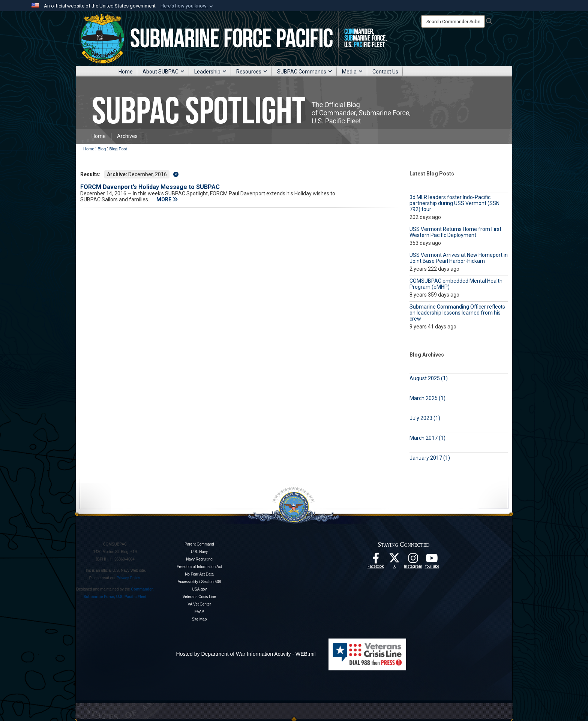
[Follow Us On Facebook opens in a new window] (376, 560)
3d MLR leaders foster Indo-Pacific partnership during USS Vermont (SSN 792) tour (454, 203)
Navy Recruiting (199, 559)
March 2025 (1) (427, 398)
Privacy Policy (128, 578)
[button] (187, 6)
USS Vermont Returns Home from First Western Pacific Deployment (455, 232)
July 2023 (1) (425, 418)
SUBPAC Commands (305, 72)
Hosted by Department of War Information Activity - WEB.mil (246, 654)
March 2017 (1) (427, 438)
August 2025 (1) (429, 378)
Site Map (199, 619)
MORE (167, 199)
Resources (252, 72)
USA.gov (199, 589)
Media (352, 72)
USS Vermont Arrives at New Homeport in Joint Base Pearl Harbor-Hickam (459, 258)
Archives (127, 136)
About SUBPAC (163, 72)
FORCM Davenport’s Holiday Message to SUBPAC (150, 187)
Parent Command (199, 544)
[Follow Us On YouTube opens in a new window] (432, 560)
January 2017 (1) (430, 458)
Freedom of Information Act (199, 567)
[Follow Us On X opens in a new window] (394, 560)
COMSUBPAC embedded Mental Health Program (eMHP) (456, 284)
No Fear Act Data (199, 574)
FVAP (199, 612)
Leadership (210, 72)
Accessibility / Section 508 (199, 582)
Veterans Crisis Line (199, 597)
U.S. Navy (199, 552)
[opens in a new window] (413, 560)
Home (126, 72)
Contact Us (385, 72)
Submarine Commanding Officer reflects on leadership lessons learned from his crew (457, 313)
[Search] (453, 21)
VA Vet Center (199, 604)
